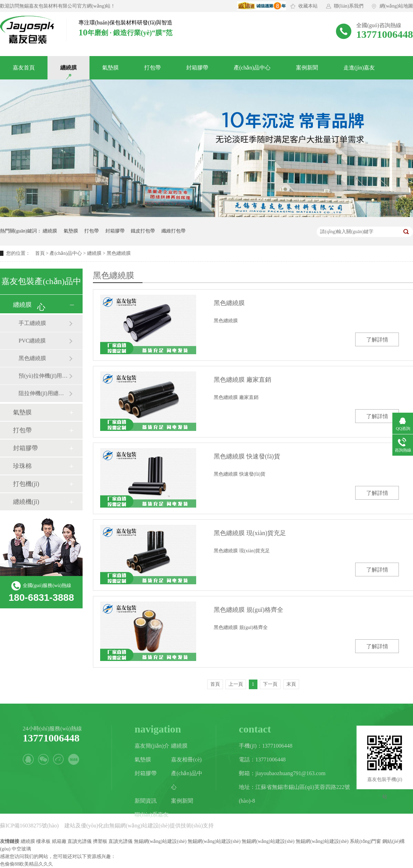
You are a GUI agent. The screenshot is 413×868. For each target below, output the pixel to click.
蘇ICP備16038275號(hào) (29, 826)
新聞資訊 (146, 801)
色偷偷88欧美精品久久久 (27, 864)
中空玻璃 (21, 849)
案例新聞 (307, 68)
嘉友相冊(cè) (186, 759)
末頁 (291, 684)
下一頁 (270, 684)
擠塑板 (100, 841)
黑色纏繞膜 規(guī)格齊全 (248, 610)
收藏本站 (308, 6)
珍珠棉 (22, 466)
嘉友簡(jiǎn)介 (152, 746)
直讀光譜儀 (80, 841)
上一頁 (236, 684)
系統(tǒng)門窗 (365, 841)
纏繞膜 (68, 68)
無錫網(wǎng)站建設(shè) (139, 826)
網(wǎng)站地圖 (396, 6)
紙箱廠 (59, 841)
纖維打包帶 (173, 231)
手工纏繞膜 (32, 323)
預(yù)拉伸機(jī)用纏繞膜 (44, 376)
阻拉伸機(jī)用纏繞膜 (44, 393)
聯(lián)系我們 (349, 6)
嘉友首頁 (24, 68)
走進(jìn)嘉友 (359, 68)
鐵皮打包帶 (143, 231)
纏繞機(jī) (26, 502)
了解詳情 (377, 340)
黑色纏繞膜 (32, 358)
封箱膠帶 (197, 68)
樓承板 (43, 841)
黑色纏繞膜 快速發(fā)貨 (247, 456)
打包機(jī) (26, 484)
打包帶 (152, 68)
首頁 (40, 253)
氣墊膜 (110, 68)
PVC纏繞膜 (32, 341)
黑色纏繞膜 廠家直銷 (242, 380)
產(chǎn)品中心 (252, 68)
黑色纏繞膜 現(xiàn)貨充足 (250, 533)
